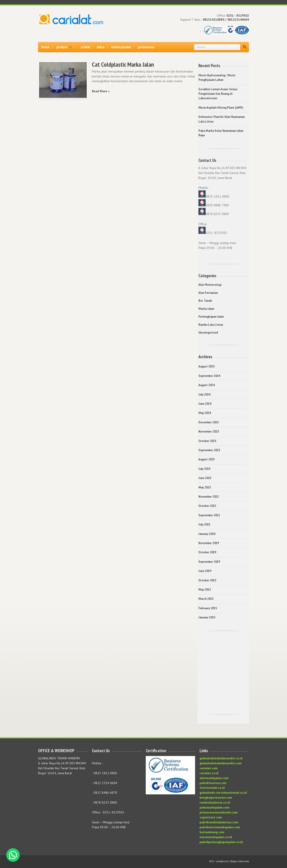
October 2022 (207, 506)
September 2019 (209, 562)
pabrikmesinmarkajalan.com (220, 827)
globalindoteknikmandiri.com (221, 763)
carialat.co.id (209, 773)
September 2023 (209, 450)
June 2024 (205, 404)
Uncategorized (208, 333)
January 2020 (207, 534)
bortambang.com (212, 832)
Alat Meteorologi (210, 285)
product (62, 47)
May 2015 (205, 590)
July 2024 (204, 394)
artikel (85, 47)
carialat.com (209, 768)
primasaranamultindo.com (219, 812)
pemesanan (146, 47)
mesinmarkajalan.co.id (216, 837)
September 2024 (209, 376)
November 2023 (209, 432)
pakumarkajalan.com (214, 807)
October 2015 (207, 580)
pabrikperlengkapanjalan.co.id (221, 842)
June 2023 (205, 478)
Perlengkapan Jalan (211, 317)
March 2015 (206, 599)
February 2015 (208, 608)
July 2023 (204, 469)
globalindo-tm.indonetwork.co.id (223, 793)
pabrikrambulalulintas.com (219, 822)
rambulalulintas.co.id (215, 802)
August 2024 (207, 385)
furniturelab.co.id (212, 788)
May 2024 (205, 413)
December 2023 (209, 422)
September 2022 (209, 515)
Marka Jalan (206, 309)
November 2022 (209, 497)
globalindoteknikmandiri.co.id (221, 758)
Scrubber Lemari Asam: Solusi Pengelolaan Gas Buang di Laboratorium (218, 94)
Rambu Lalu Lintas (211, 325)
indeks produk (121, 47)
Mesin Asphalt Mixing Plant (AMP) (221, 108)
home (46, 47)
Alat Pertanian (208, 293)
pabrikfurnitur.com (213, 783)
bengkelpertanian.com (216, 798)
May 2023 (205, 487)
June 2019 (205, 571)
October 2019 (207, 552)
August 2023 (207, 459)
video (101, 47)
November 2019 (209, 543)
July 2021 (204, 524)
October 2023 (207, 441)
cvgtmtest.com (211, 817)
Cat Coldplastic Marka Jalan (123, 64)
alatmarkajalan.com (214, 778)
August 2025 (207, 366)
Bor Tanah (205, 301)
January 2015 (207, 617)
